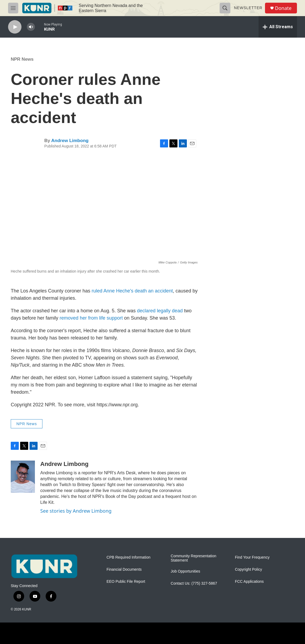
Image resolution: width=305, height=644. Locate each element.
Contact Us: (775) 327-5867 (194, 583)
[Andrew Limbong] (23, 477)
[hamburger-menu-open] (13, 8)
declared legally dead (160, 311)
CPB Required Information (128, 557)
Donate (283, 8)
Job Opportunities (186, 571)
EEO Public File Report (126, 582)
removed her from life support (91, 318)
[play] (15, 27)
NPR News (22, 59)
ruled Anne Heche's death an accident (132, 291)
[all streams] (278, 27)
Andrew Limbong (70, 141)
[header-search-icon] (225, 8)
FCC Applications (249, 582)
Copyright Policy (248, 569)
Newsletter (248, 8)
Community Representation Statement (194, 558)
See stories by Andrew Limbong (76, 511)
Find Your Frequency (252, 557)
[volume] (31, 27)
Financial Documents (124, 569)
